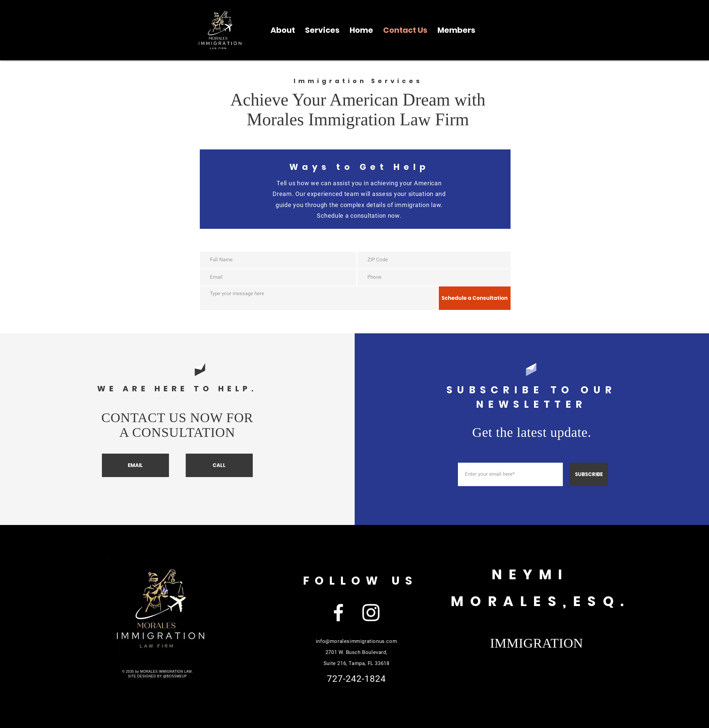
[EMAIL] (135, 465)
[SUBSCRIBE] (589, 474)
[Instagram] (371, 613)
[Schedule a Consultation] (475, 298)
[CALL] (219, 465)
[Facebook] (338, 613)
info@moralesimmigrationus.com (356, 641)
